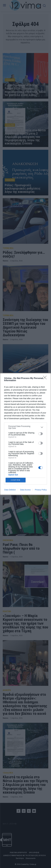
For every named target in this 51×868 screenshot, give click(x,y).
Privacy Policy (41, 490)
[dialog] (26, 434)
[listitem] (26, 427)
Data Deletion (10, 490)
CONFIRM (16, 480)
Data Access (25, 490)
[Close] (46, 378)
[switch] (41, 434)
